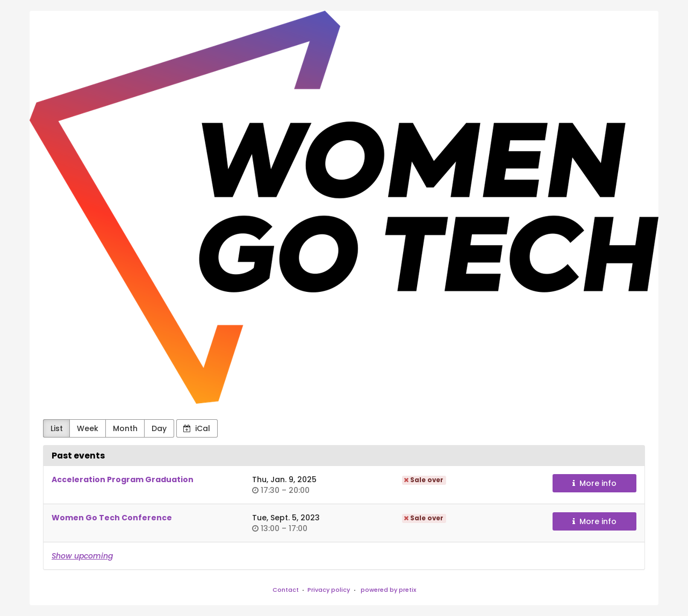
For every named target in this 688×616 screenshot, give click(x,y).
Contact (286, 590)
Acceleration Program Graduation (123, 479)
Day (159, 428)
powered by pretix (388, 590)
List (57, 428)
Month (125, 428)
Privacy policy (329, 590)
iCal (197, 428)
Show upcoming (82, 556)
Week (88, 428)
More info (594, 483)
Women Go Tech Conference (112, 518)
